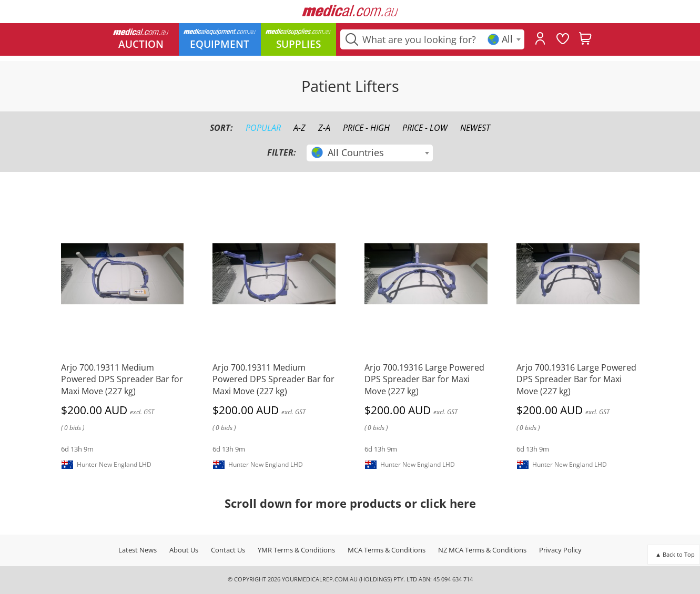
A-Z (300, 128)
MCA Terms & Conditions (387, 550)
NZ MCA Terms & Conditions (482, 550)
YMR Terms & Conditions (296, 550)
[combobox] (505, 39)
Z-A (324, 128)
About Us (184, 550)
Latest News (138, 550)
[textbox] (505, 39)
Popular (263, 128)
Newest (475, 128)
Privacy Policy (560, 550)
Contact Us (228, 550)
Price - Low (425, 128)
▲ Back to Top (675, 554)
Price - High (366, 128)
